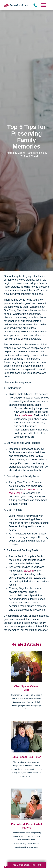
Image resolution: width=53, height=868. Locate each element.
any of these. (26, 415)
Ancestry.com (32, 490)
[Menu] (43, 5)
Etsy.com (28, 571)
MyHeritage (15, 493)
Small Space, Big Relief (26, 757)
